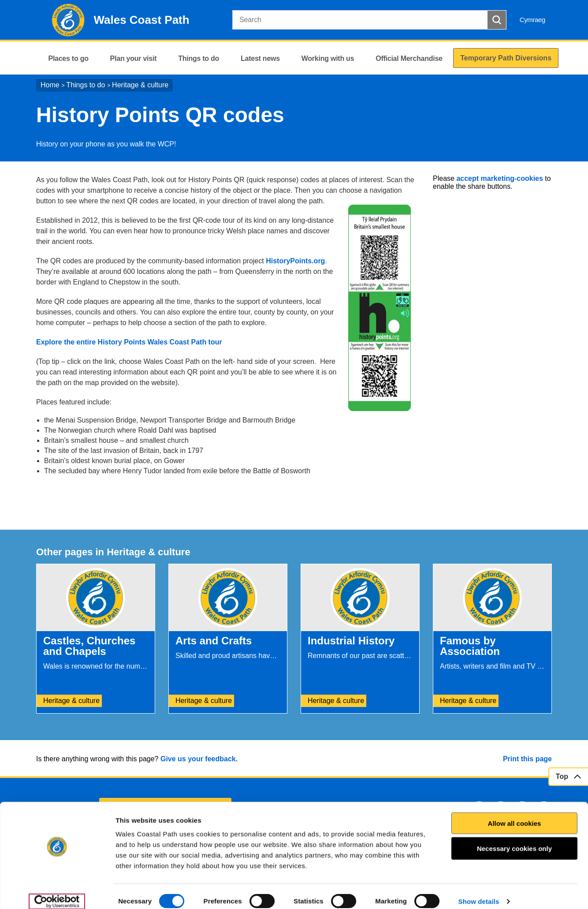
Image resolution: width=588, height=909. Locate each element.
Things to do (86, 85)
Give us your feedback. (199, 759)
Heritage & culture (140, 85)
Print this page (527, 759)
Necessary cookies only (514, 839)
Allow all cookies (515, 814)
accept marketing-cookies (500, 178)
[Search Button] (497, 20)
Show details (479, 892)
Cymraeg (532, 20)
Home (50, 85)
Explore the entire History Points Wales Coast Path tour (129, 342)
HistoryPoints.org (295, 261)
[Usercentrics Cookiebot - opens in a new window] (57, 892)
